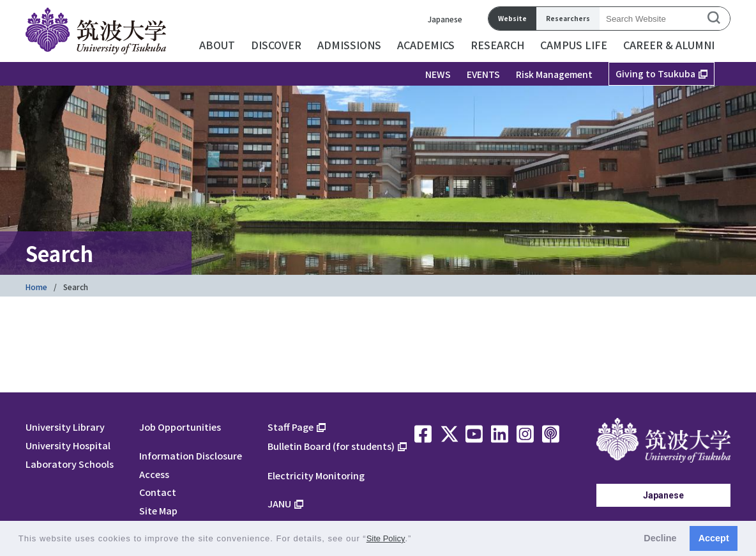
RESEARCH (497, 45)
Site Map (158, 510)
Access (154, 474)
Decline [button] (660, 538)
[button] (416, 540)
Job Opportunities (180, 427)
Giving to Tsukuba (655, 73)
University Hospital (68, 445)
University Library (65, 427)
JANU (279, 503)
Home (36, 287)
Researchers (568, 18)
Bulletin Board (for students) (331, 446)
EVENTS (483, 74)
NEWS (438, 74)
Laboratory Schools (70, 464)
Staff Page (291, 427)
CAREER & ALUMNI (669, 45)
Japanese (445, 19)
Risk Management (554, 74)
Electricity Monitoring (316, 475)
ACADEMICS (426, 45)
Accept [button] (714, 538)
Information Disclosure (191, 455)
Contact (158, 492)
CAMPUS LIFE (574, 45)
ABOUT (217, 45)
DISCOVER (276, 45)
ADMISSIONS (349, 45)
